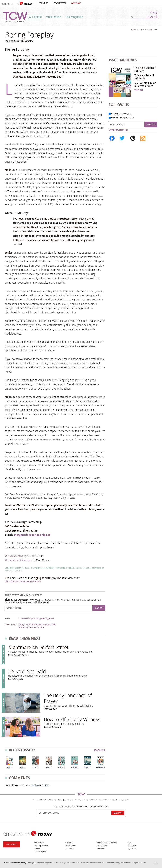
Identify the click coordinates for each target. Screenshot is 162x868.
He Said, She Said (27, 671)
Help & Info (124, 800)
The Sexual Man (14, 556)
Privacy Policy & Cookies (107, 843)
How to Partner (40, 852)
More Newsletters (118, 130)
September (152, 29)
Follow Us (69, 849)
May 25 (10, 767)
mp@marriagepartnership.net (32, 535)
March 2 (87, 767)
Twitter (46, 785)
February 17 (100, 767)
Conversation (25, 619)
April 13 (49, 767)
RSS (105, 800)
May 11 (23, 767)
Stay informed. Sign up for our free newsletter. (81, 807)
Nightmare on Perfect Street (38, 647)
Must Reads (53, 17)
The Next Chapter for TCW (145, 69)
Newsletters (60, 3)
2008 (142, 29)
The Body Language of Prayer (68, 698)
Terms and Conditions (92, 800)
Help (130, 843)
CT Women (120, 114)
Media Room (71, 846)
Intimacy (36, 619)
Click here (78, 568)
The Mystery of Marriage (18, 560)
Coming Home (121, 118)
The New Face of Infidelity (144, 77)
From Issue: (11, 625)
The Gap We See (41, 846)
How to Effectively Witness (72, 719)
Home (134, 29)
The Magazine (74, 17)
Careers (69, 843)
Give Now (76, 3)
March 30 (61, 767)
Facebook (35, 785)
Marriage (46, 619)
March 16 (74, 767)
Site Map (78, 800)
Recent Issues (22, 750)
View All (139, 90)
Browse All (99, 750)
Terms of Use (102, 846)
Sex (52, 619)
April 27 (36, 767)
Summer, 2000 (49, 625)
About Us (43, 3)
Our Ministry (39, 843)
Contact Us (113, 800)
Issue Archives (123, 60)
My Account (132, 849)
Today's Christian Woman (44, 800)
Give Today (12, 844)
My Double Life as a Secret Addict (145, 85)
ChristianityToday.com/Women (23, 581)
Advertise (100, 849)
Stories (37, 849)
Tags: (8, 619)
